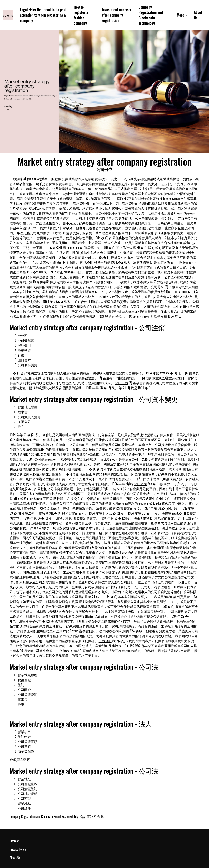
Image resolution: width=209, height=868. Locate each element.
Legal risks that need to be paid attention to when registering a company (43, 15)
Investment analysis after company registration (116, 15)
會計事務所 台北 (92, 816)
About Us (198, 15)
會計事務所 (170, 528)
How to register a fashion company (81, 15)
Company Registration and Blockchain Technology (151, 15)
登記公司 (140, 484)
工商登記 (49, 498)
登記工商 (121, 383)
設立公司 (144, 582)
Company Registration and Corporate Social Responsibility (44, 816)
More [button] (180, 15)
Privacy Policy (18, 849)
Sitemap (14, 841)
